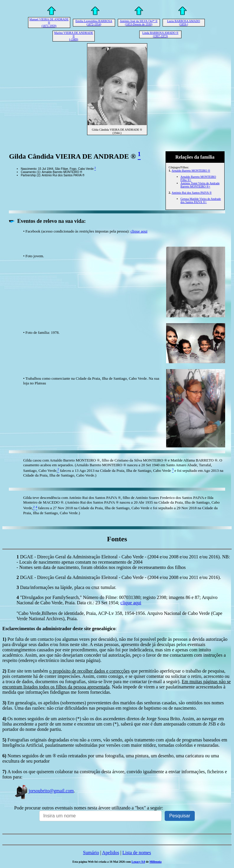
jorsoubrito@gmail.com (44, 791)
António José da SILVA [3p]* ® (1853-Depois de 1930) (139, 23)
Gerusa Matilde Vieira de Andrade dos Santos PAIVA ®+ (201, 200)
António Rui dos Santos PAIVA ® (192, 193)
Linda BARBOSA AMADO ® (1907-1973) (160, 34)
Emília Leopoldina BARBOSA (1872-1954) (94, 23)
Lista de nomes (137, 853)
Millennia (155, 862)
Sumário (91, 853)
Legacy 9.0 (138, 862)
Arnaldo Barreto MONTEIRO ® (191, 171)
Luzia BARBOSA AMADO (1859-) (184, 23)
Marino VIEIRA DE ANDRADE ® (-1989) (74, 36)
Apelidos (111, 853)
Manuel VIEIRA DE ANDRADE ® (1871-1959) (49, 23)
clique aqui (139, 231)
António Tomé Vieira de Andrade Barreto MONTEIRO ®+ (200, 185)
